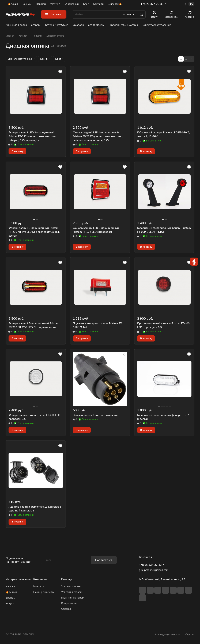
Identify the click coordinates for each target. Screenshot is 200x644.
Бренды (10, 598)
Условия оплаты (71, 586)
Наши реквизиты (44, 592)
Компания (40, 579)
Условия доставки (72, 592)
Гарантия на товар (72, 598)
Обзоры (66, 609)
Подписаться (104, 560)
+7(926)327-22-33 (152, 4)
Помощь (67, 579)
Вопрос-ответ (69, 603)
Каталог (11, 586)
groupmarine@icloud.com (154, 570)
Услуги (10, 603)
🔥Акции (11, 592)
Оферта (190, 634)
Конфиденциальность (167, 634)
